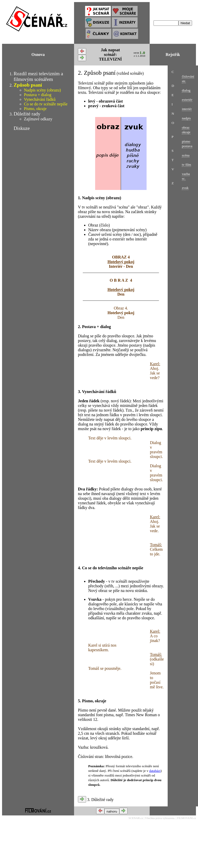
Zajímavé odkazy (38, 119)
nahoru (112, 811)
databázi (155, 771)
